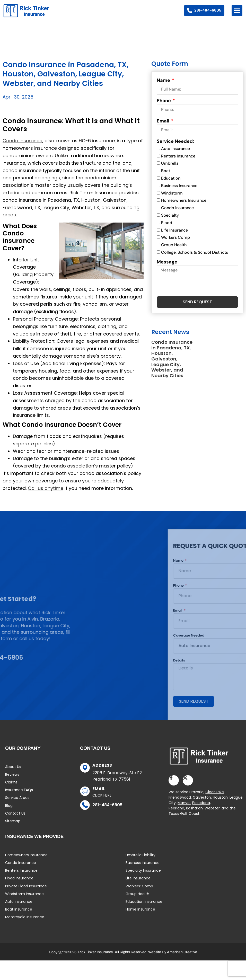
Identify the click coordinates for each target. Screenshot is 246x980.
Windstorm (172, 198)
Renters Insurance (178, 161)
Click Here (102, 800)
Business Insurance (179, 190)
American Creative (182, 956)
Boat (166, 175)
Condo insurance (22, 145)
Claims (11, 787)
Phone (164, 105)
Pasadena (201, 807)
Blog (9, 810)
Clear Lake (215, 796)
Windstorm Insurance (24, 898)
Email (164, 126)
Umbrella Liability (140, 860)
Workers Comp (175, 242)
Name (164, 85)
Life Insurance (174, 235)
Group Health (174, 249)
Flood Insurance (19, 883)
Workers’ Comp (139, 890)
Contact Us (15, 818)
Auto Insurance (175, 153)
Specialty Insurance (143, 875)
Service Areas (17, 802)
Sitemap (13, 826)
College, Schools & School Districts (195, 257)
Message (167, 267)
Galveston (202, 802)
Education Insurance (144, 906)
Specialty (170, 220)
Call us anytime (46, 493)
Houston (220, 802)
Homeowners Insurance (184, 205)
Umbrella (170, 168)
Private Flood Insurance (26, 890)
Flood (167, 227)
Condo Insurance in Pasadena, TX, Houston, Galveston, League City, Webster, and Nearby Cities (172, 363)
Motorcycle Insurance (25, 922)
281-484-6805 (107, 810)
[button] (237, 11)
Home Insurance (140, 914)
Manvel (184, 807)
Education (171, 183)
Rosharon (194, 813)
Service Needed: (175, 146)
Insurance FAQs (19, 794)
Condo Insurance (177, 212)
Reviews (12, 779)
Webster (212, 813)
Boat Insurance (19, 914)
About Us (13, 771)
